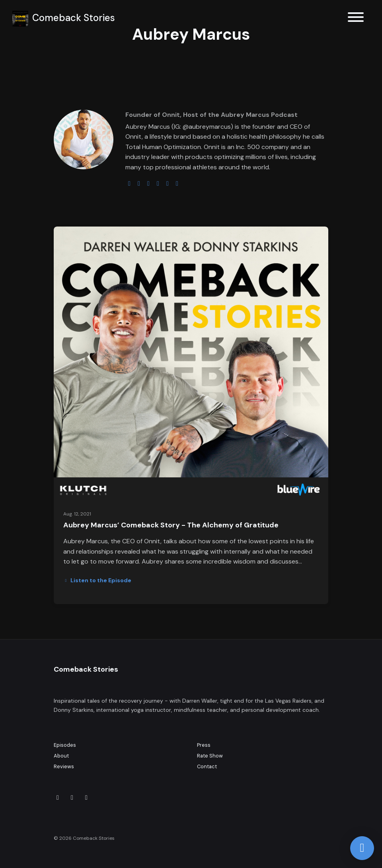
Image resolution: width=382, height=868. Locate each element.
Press (204, 745)
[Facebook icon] (86, 798)
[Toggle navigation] (356, 18)
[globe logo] (129, 183)
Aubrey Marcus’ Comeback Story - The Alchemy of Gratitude (171, 525)
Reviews (64, 766)
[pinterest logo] (177, 183)
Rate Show (210, 756)
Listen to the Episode (97, 580)
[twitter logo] (139, 183)
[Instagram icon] (72, 798)
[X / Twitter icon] (58, 798)
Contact (207, 766)
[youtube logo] (158, 183)
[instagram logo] (148, 183)
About (61, 756)
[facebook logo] (168, 183)
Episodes (65, 745)
